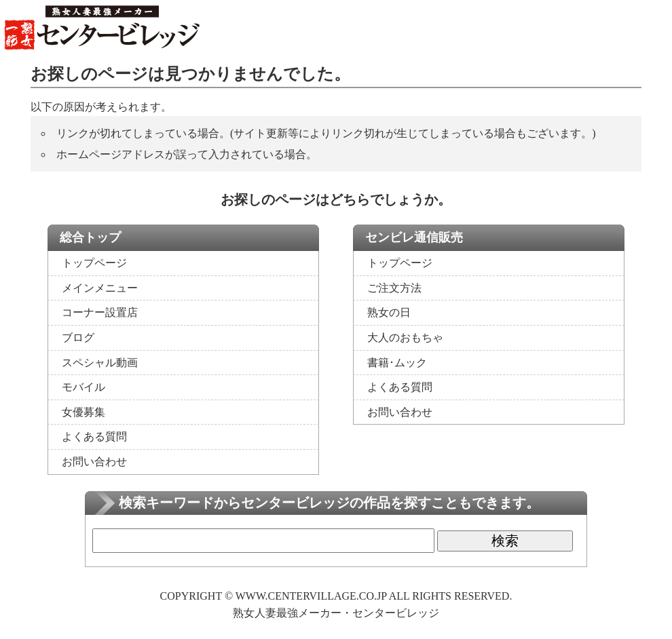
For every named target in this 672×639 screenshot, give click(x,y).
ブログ (78, 337)
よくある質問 (94, 437)
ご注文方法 (394, 288)
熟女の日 (389, 312)
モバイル (83, 387)
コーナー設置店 (100, 312)
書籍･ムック (397, 363)
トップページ (94, 263)
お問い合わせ (94, 462)
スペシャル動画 (100, 363)
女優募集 (83, 412)
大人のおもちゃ (405, 337)
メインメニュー (100, 288)
